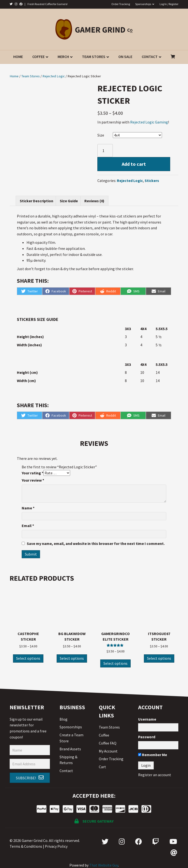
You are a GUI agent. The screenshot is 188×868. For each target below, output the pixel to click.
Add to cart (134, 164)
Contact (150, 57)
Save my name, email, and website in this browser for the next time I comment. (96, 543)
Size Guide (69, 201)
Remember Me (153, 755)
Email (28, 526)
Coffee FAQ (108, 743)
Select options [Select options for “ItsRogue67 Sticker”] (159, 658)
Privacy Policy (56, 846)
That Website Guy (104, 865)
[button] (30, 778)
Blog (64, 719)
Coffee (38, 57)
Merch (63, 57)
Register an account (155, 775)
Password (147, 737)
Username (147, 719)
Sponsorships (143, 4)
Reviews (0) (94, 201)
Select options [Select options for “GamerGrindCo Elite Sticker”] (115, 663)
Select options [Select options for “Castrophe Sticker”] (28, 658)
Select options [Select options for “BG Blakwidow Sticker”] (72, 658)
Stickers (152, 181)
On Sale (125, 57)
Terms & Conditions (26, 846)
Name (28, 508)
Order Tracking (121, 4)
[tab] (37, 201)
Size (101, 135)
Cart (102, 767)
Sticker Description (37, 201)
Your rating (33, 473)
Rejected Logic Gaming (149, 122)
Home (18, 57)
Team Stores (94, 57)
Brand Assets (70, 749)
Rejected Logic (54, 76)
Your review (33, 480)
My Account (108, 751)
